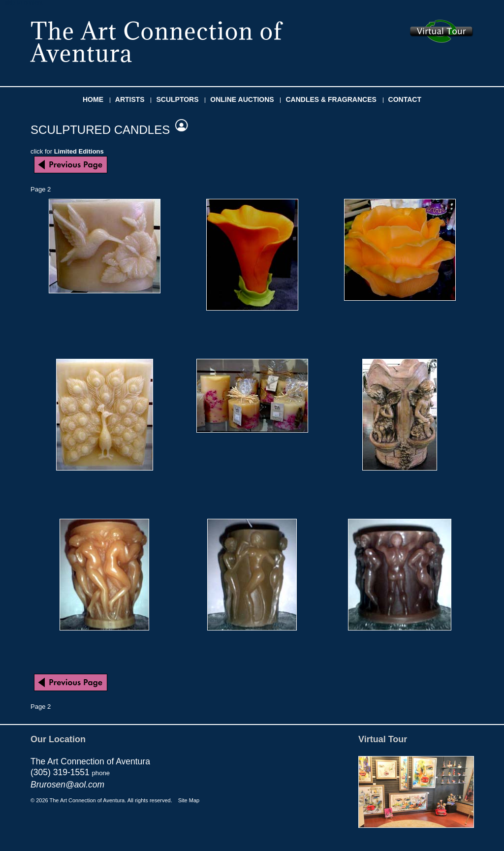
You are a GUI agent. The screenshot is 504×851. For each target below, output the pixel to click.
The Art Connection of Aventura (157, 42)
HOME (93, 99)
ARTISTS (130, 99)
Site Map (189, 800)
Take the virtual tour (442, 31)
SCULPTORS (177, 99)
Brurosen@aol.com (67, 785)
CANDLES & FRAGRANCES (331, 99)
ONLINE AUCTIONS (242, 99)
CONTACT (405, 99)
